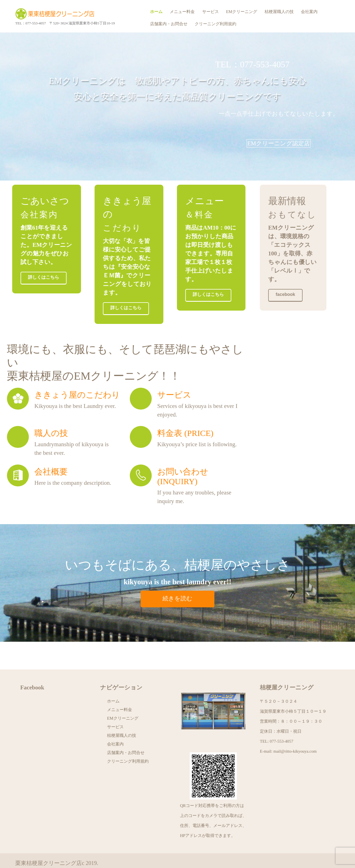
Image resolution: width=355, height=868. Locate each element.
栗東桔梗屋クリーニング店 (57, 14)
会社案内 (309, 12)
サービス (211, 12)
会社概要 (51, 459)
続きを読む (177, 585)
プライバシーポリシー (43, 858)
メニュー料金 (182, 12)
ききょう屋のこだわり (77, 382)
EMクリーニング (242, 12)
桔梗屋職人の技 (279, 12)
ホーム (156, 12)
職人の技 (51, 420)
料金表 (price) (185, 420)
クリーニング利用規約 (215, 24)
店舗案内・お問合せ (169, 24)
